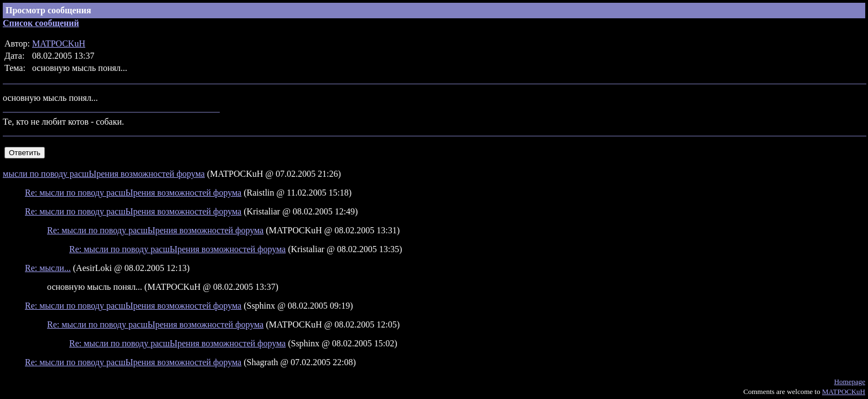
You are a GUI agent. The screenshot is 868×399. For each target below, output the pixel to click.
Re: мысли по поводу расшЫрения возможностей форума (133, 193)
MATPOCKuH (59, 44)
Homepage (850, 382)
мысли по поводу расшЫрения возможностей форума (104, 174)
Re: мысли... (48, 268)
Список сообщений (41, 23)
